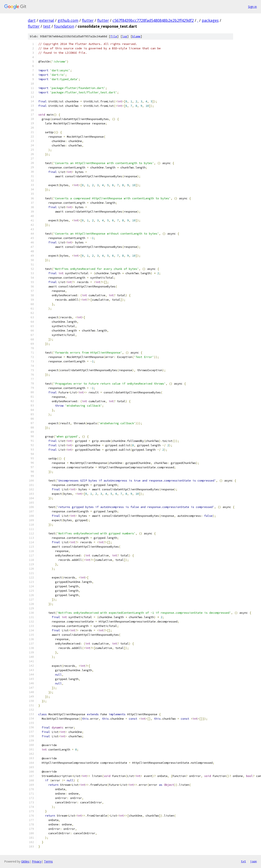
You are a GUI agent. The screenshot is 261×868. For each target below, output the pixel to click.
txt (243, 861)
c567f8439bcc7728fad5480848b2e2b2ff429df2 (153, 20)
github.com (68, 20)
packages (210, 20)
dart (32, 20)
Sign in (252, 7)
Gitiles (25, 861)
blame (136, 36)
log (125, 36)
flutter (88, 20)
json (253, 861)
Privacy (37, 861)
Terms (48, 861)
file (114, 36)
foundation (64, 26)
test (47, 26)
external (47, 20)
